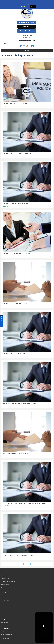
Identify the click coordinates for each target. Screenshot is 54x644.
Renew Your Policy (27, 31)
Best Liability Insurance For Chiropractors (15, 453)
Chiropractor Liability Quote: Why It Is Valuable (17, 153)
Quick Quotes (4, 587)
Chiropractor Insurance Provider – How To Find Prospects (20, 403)
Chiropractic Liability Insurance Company (15, 103)
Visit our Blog (4, 593)
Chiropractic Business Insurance (8, 581)
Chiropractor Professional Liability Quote (15, 303)
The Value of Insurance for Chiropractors (15, 203)
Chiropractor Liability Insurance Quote (14, 353)
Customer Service (5, 584)
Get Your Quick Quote (27, 23)
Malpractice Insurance (6, 579)
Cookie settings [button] (24, 6)
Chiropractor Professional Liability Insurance (16, 253)
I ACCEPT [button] (33, 7)
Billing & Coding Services (6, 590)
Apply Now (27, 27)
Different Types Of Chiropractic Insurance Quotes (18, 555)
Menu (27, 51)
